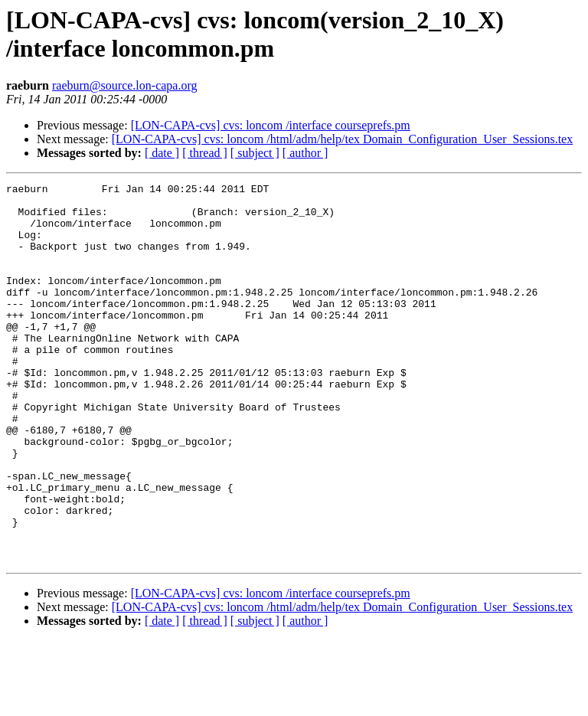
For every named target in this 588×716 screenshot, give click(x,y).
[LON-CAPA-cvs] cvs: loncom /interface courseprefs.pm (271, 125)
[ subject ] (255, 153)
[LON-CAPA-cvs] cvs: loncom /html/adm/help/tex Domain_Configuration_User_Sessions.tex (342, 139)
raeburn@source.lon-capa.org (124, 85)
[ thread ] (205, 153)
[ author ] (305, 153)
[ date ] (162, 153)
